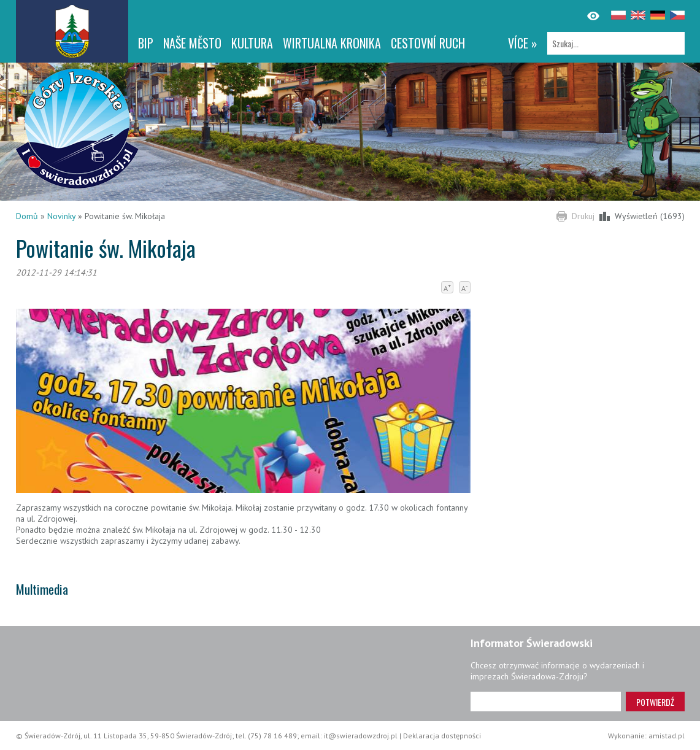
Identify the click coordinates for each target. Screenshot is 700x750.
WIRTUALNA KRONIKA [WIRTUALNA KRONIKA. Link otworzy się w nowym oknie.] (332, 43)
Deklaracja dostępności (442, 736)
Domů (27, 216)
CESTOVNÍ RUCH (428, 43)
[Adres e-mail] (546, 702)
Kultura (252, 43)
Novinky (61, 216)
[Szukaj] (616, 43)
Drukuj (583, 216)
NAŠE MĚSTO (192, 43)
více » (523, 43)
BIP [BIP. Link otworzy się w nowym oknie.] (146, 43)
